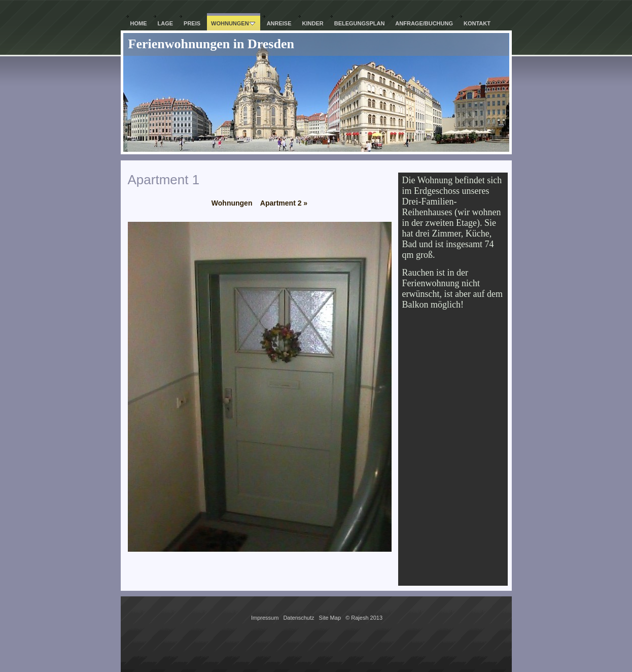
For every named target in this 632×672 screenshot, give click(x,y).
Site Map (330, 618)
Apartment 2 (284, 203)
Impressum (265, 618)
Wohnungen (232, 203)
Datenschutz (299, 618)
